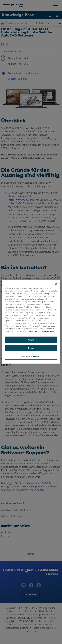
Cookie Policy (33, 331)
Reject (31, 348)
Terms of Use (49, 331)
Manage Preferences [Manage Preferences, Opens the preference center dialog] (31, 356)
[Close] (56, 284)
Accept (31, 340)
